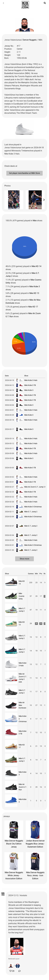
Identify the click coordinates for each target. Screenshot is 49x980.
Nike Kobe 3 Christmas (33, 507)
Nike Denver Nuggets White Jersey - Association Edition (14, 866)
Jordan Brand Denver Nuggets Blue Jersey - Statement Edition (35, 834)
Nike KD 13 (34, 293)
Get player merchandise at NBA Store (24, 173)
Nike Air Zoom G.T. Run (23, 787)
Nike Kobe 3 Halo (31, 380)
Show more (24, 559)
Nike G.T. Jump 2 (31, 512)
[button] (9, 200)
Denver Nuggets (30, 40)
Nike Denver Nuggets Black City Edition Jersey (14, 834)
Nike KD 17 (33, 307)
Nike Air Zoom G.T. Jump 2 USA (36, 487)
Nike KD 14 (36, 266)
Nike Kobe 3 (35, 286)
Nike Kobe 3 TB (30, 385)
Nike (35, 221)
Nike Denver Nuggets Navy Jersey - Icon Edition (35, 866)
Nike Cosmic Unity (22, 596)
